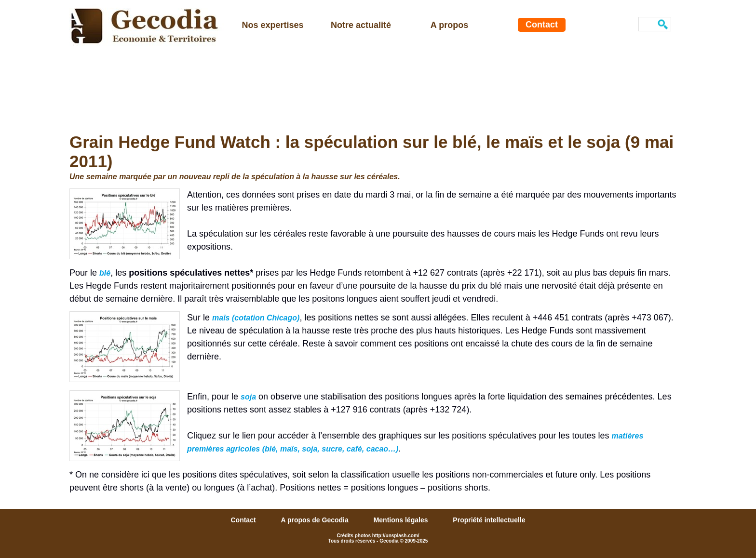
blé (105, 273)
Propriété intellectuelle (489, 520)
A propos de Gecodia (315, 520)
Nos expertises (272, 25)
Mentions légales (402, 520)
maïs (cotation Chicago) (256, 318)
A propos (449, 25)
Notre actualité (361, 25)
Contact (542, 25)
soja (248, 397)
